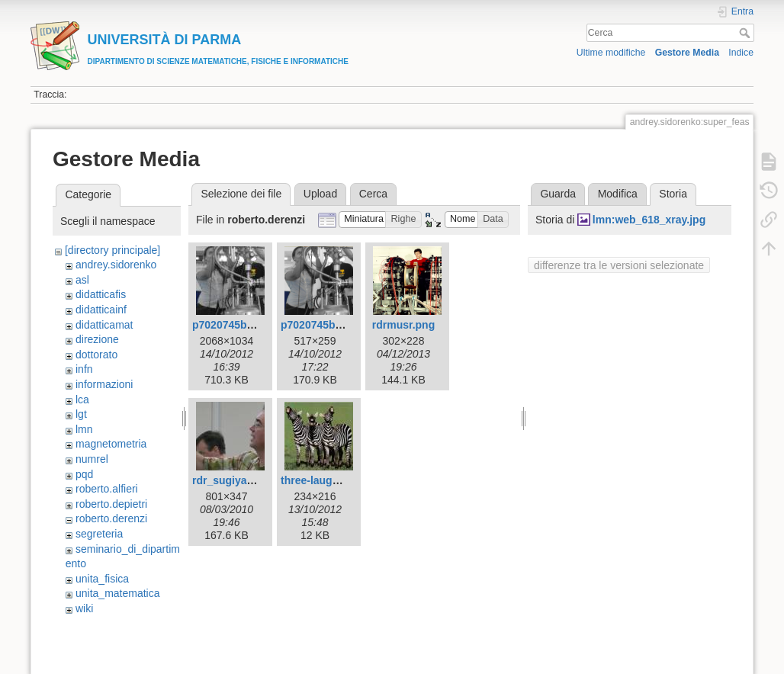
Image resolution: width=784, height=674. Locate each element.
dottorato (96, 355)
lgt (81, 414)
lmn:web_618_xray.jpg (649, 220)
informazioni (104, 384)
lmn (84, 429)
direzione (97, 339)
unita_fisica (102, 579)
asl (82, 280)
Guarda (558, 194)
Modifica (618, 194)
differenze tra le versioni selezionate (619, 265)
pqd (84, 474)
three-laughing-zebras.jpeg (349, 480)
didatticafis (101, 294)
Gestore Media (687, 53)
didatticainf (101, 310)
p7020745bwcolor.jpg (246, 325)
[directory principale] (112, 250)
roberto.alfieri (107, 489)
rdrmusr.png (403, 325)
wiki (84, 608)
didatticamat (104, 325)
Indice (741, 53)
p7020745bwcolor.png (336, 325)
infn (84, 369)
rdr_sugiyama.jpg (237, 480)
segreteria (99, 534)
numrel (92, 459)
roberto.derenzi (111, 518)
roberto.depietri (111, 504)
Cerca (746, 33)
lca (82, 400)
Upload (320, 194)
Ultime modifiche (611, 53)
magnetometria (111, 444)
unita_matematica (118, 593)
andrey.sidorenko (116, 265)
